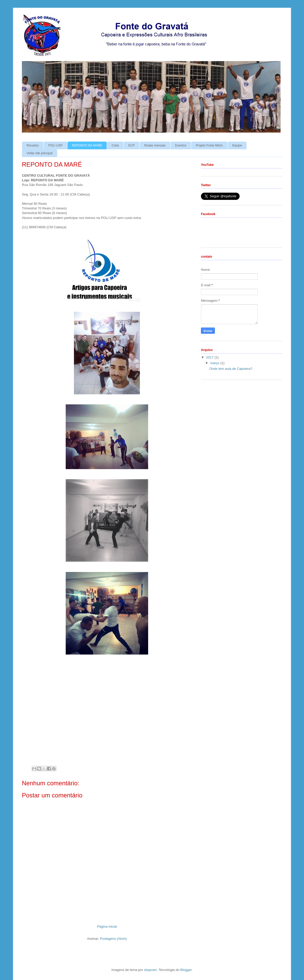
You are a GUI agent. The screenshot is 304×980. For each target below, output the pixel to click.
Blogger (186, 970)
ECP (132, 145)
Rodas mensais (155, 145)
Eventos (181, 145)
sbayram (150, 970)
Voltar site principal (40, 153)
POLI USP (55, 145)
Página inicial (107, 926)
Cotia (115, 145)
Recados (33, 145)
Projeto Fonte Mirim (209, 145)
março (215, 363)
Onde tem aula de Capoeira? (231, 369)
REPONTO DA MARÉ (87, 145)
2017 (210, 357)
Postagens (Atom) (113, 939)
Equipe (237, 145)
